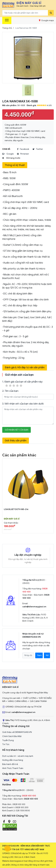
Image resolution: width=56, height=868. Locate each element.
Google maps (46, 20)
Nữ (47, 655)
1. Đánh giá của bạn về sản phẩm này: (23, 384)
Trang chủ (7, 28)
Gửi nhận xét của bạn (17, 430)
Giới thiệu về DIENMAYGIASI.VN (17, 732)
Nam (39, 655)
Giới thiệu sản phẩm (16, 441)
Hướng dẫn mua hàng (13, 760)
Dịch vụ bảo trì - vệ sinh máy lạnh (18, 756)
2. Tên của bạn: (10, 391)
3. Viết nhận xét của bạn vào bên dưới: (23, 404)
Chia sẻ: (6, 149)
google (8, 154)
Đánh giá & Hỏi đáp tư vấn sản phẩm (25, 368)
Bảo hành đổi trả (10, 764)
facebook (23, 149)
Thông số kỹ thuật (15, 165)
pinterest (23, 154)
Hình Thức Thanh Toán (13, 768)
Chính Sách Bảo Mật (12, 736)
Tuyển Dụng (8, 740)
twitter (38, 149)
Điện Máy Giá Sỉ (12, 519)
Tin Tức (6, 744)
